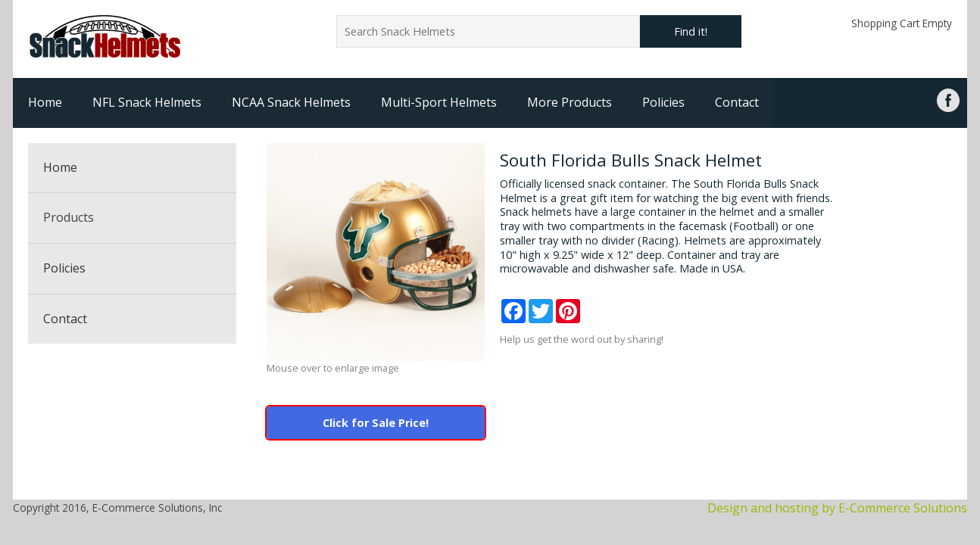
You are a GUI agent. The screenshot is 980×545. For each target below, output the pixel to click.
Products (69, 217)
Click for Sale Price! (376, 423)
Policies (663, 102)
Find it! (691, 31)
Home (45, 102)
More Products (570, 102)
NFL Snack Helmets (147, 102)
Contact (737, 102)
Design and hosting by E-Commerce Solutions (837, 508)
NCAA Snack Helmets (291, 102)
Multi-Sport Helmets (439, 102)
